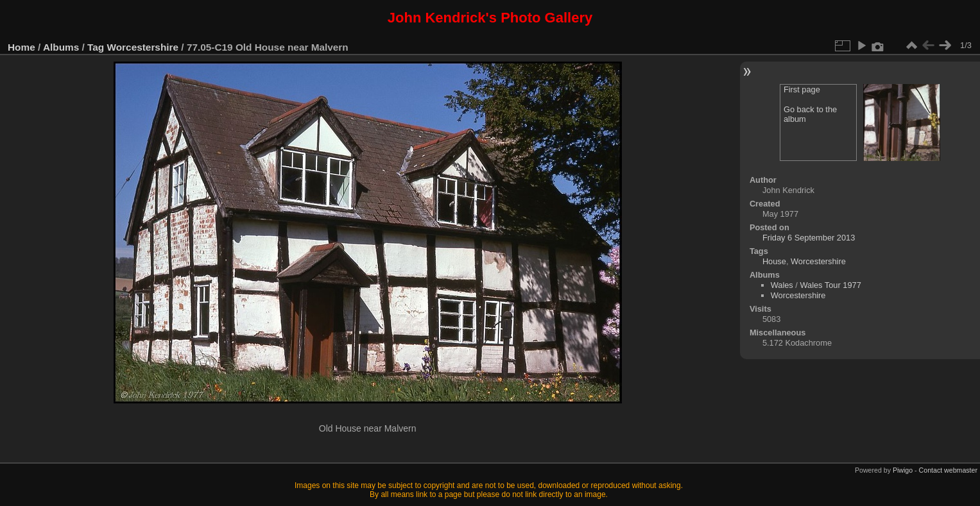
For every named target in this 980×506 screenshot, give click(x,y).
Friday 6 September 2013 (809, 238)
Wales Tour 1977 (830, 285)
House (774, 261)
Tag (96, 47)
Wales (782, 285)
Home (21, 47)
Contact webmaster (948, 470)
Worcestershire (143, 47)
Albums (61, 47)
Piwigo (903, 470)
